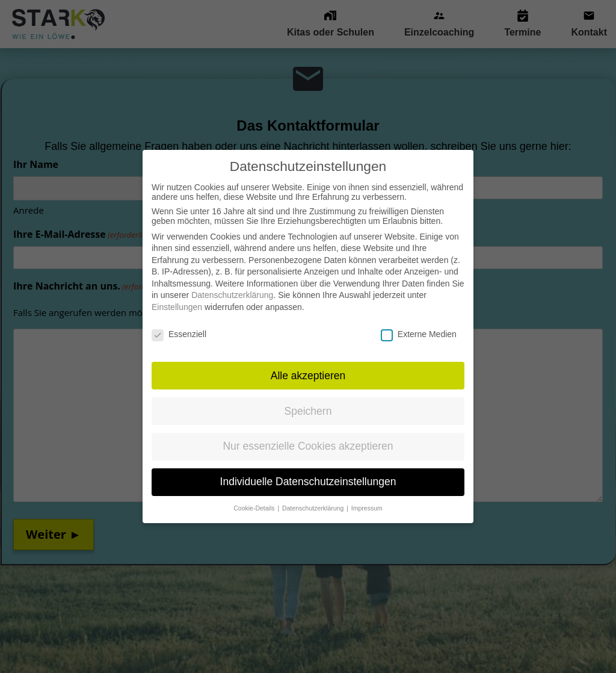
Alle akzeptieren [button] (308, 362)
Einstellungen (177, 294)
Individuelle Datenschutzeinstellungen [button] (308, 469)
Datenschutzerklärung (232, 282)
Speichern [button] (308, 398)
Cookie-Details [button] (255, 495)
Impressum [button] (367, 495)
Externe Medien (419, 321)
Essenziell (179, 321)
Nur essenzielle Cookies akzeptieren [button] (308, 433)
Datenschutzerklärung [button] (314, 495)
